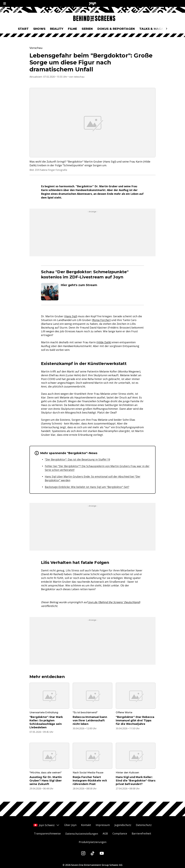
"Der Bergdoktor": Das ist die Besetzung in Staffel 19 (77, 459)
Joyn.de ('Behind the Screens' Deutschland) (114, 602)
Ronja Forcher (101, 320)
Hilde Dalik (104, 342)
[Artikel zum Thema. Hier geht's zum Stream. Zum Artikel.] (92, 292)
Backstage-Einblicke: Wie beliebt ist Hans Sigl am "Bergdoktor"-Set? (87, 487)
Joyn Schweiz (47, 825)
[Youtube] (102, 853)
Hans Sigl (71, 316)
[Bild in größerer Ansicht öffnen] (92, 123)
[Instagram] (83, 853)
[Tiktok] (92, 853)
